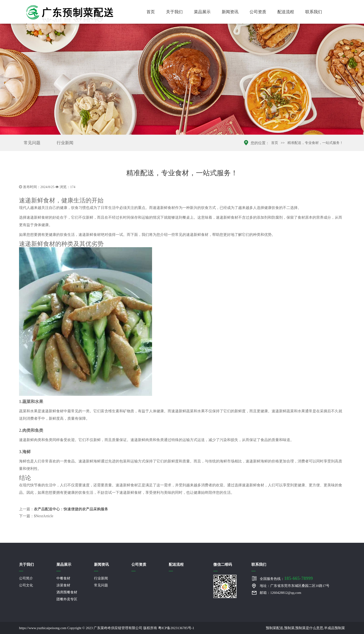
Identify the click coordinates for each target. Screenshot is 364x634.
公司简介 (26, 578)
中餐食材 (63, 578)
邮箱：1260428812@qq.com (280, 593)
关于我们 (174, 12)
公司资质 (258, 12)
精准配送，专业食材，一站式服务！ (315, 143)
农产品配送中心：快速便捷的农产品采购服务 (71, 509)
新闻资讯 (230, 12)
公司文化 (26, 585)
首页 (151, 12)
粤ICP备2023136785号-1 (176, 628)
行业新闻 (65, 143)
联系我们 (314, 12)
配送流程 (286, 12)
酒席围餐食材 (67, 592)
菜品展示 (202, 12)
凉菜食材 (63, 585)
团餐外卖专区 (67, 599)
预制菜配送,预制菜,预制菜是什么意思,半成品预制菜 (305, 628)
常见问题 (32, 143)
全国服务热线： (286, 578)
